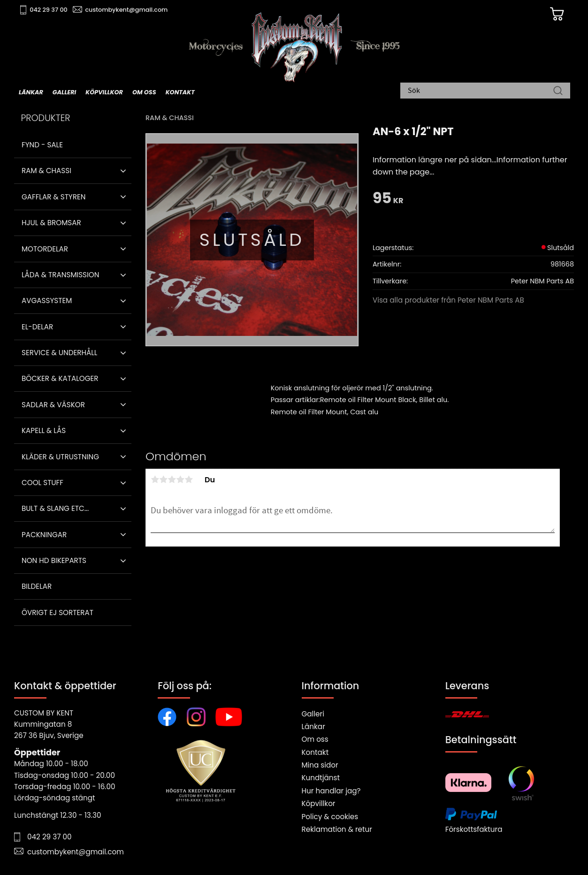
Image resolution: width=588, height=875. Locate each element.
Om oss (315, 739)
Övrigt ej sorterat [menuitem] (57, 612)
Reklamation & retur (337, 829)
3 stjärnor (172, 479)
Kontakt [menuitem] (180, 92)
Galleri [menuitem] (64, 92)
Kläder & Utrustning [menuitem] (60, 457)
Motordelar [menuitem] (45, 249)
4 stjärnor (180, 479)
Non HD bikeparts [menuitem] (54, 560)
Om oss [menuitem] (144, 92)
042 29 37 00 (50, 10)
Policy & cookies (330, 817)
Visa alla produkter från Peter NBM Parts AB (448, 300)
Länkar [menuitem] (31, 92)
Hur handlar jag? (331, 791)
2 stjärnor (163, 479)
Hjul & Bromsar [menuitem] (51, 223)
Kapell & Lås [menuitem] (44, 430)
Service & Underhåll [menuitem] (59, 353)
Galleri (313, 714)
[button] (123, 171)
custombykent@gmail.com (128, 10)
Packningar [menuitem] (44, 535)
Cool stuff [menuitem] (42, 483)
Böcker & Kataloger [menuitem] (60, 378)
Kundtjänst (321, 778)
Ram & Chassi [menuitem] (46, 171)
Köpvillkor (319, 803)
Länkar (313, 727)
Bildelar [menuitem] (37, 586)
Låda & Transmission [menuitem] (60, 275)
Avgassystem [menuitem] (47, 301)
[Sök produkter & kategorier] (481, 91)
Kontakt (315, 752)
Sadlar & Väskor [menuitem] (53, 405)
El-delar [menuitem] (37, 327)
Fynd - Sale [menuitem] (42, 145)
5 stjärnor (189, 479)
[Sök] (558, 91)
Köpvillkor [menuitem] (104, 92)
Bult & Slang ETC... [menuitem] (55, 508)
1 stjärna (155, 479)
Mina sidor (320, 765)
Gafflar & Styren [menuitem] (53, 197)
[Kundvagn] (555, 15)
